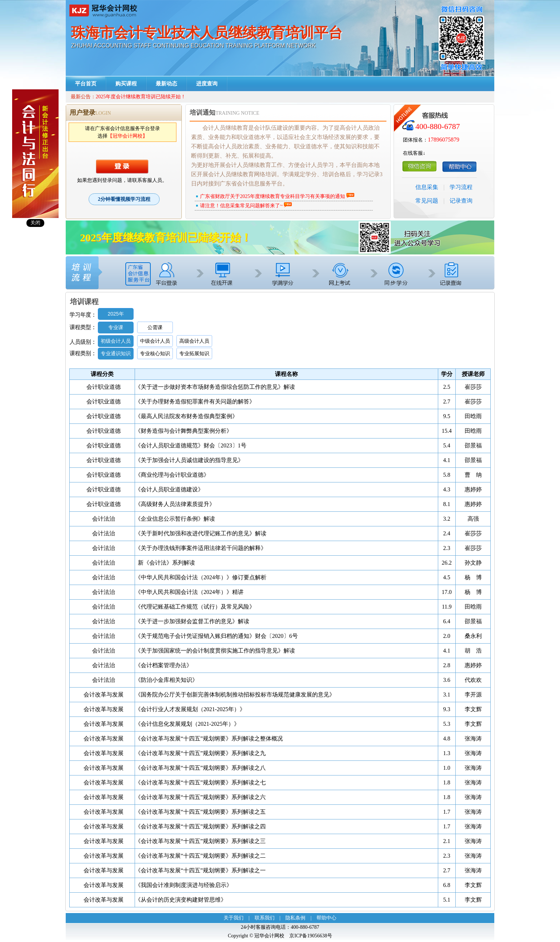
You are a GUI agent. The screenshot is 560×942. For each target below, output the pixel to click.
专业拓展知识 (194, 353)
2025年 (116, 314)
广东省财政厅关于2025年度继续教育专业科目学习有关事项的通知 (272, 196)
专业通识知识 (116, 353)
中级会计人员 (155, 341)
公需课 (155, 327)
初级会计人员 (116, 341)
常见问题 (427, 201)
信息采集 (427, 187)
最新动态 (166, 84)
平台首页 (86, 84)
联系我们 (265, 918)
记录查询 (461, 201)
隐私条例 (295, 918)
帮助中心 (326, 918)
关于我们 (234, 918)
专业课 (116, 327)
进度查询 (207, 84)
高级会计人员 (194, 341)
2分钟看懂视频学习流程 (124, 199)
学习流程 (461, 187)
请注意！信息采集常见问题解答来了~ (241, 206)
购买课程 (126, 84)
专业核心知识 (155, 353)
